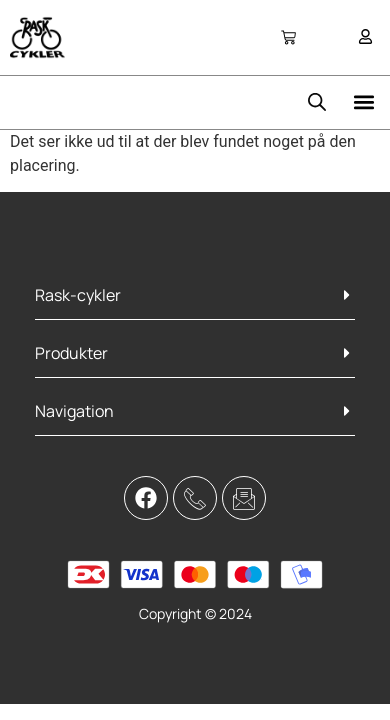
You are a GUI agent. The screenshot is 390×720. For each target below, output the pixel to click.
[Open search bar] (317, 102)
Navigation (74, 411)
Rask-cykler (78, 295)
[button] (363, 102)
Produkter (71, 353)
